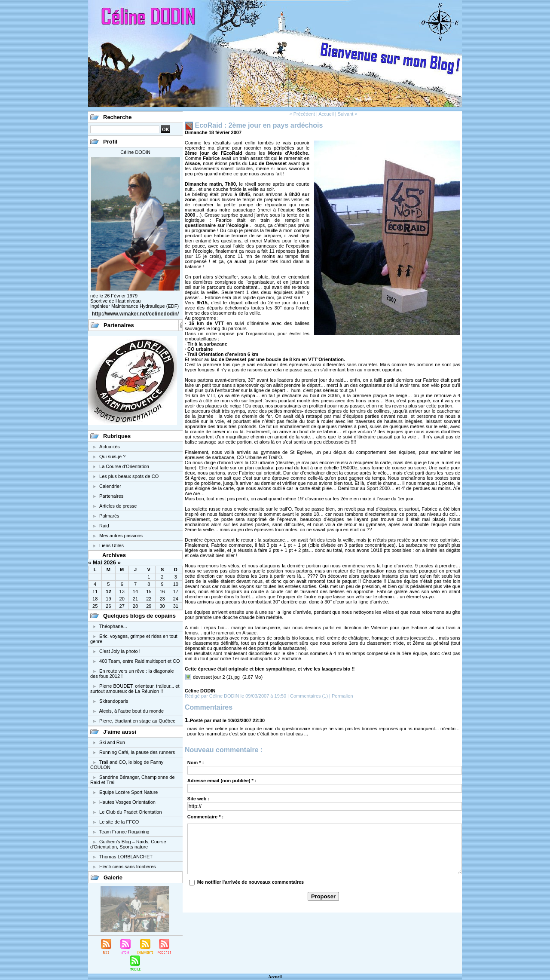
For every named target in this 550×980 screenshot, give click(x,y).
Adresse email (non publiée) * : (222, 781)
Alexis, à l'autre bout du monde (131, 711)
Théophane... (113, 626)
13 (122, 591)
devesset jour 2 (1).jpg (216, 677)
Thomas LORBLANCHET (126, 857)
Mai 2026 (104, 562)
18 (95, 599)
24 (176, 599)
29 (149, 606)
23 (162, 599)
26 (108, 606)
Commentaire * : (205, 817)
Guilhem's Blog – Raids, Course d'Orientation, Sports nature (128, 844)
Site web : (198, 799)
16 (162, 591)
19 (108, 599)
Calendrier (110, 486)
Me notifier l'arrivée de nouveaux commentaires (251, 882)
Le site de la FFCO (119, 822)
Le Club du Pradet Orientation (131, 812)
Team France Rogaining (124, 832)
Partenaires (111, 496)
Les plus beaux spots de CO (129, 476)
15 (149, 591)
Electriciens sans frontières (127, 867)
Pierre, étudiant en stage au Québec (137, 721)
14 (135, 591)
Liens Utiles (112, 545)
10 (176, 584)
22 (149, 599)
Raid (104, 526)
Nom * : (196, 763)
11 (95, 591)
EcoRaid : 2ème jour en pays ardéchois (259, 125)
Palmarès (109, 516)
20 (122, 599)
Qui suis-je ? (112, 456)
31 (176, 606)
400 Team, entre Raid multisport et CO (140, 661)
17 (176, 591)
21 (135, 599)
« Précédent (302, 114)
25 (95, 606)
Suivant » (348, 114)
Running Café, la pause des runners (137, 752)
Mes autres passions (121, 536)
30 (162, 606)
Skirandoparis (114, 701)
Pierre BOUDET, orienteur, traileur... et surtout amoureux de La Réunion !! (135, 689)
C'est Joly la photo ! (120, 651)
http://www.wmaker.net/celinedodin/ (136, 314)
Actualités (110, 447)
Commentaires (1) (310, 696)
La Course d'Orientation (124, 466)
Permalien (342, 696)
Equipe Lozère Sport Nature (128, 792)
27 (122, 606)
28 (135, 606)
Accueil (326, 114)
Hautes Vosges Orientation (127, 802)
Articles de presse (118, 506)
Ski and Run (112, 742)
